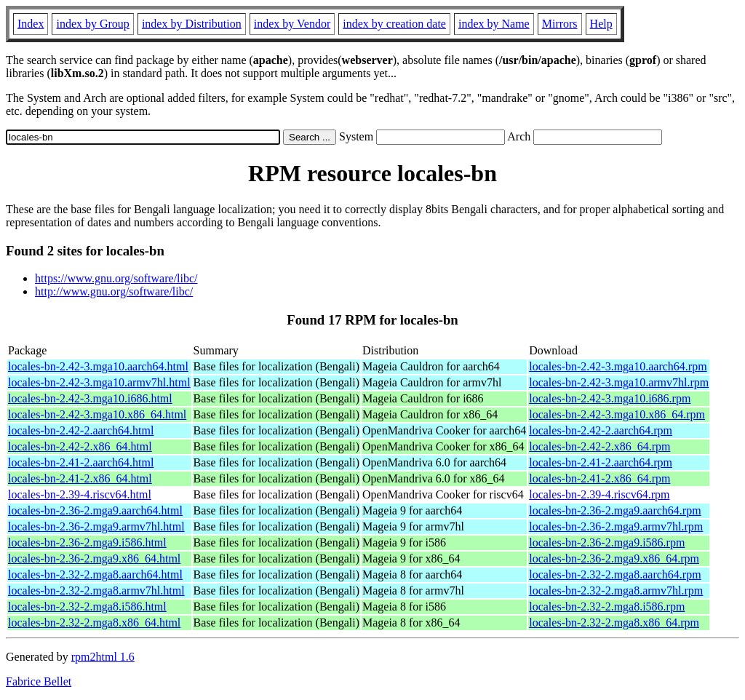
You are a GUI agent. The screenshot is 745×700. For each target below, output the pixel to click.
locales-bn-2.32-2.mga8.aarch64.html (95, 574)
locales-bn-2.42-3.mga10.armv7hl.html (99, 382)
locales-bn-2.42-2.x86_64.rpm (599, 446)
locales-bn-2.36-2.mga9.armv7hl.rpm (616, 526)
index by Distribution (192, 24)
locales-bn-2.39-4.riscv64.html (80, 494)
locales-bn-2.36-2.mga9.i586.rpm (607, 542)
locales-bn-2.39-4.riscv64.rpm (599, 494)
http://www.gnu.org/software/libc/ (114, 291)
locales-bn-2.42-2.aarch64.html (81, 430)
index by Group (92, 24)
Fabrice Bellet (39, 681)
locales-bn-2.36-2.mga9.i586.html (87, 542)
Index (31, 24)
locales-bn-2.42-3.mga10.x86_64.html (97, 414)
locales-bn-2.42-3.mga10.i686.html (90, 398)
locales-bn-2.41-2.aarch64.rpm (601, 462)
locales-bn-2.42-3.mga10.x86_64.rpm (617, 414)
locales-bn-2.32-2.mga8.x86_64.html (94, 623)
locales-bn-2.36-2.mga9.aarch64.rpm (615, 510)
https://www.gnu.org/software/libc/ (116, 278)
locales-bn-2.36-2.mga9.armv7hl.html (96, 526)
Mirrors (560, 24)
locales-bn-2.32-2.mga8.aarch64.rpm (615, 574)
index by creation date (394, 24)
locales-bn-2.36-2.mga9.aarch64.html (95, 510)
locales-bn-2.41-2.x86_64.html (80, 478)
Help (601, 24)
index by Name (494, 24)
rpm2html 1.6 (103, 657)
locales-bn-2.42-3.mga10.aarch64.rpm (618, 366)
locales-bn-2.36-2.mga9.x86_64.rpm (614, 558)
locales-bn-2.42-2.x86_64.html (80, 446)
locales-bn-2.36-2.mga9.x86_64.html (94, 558)
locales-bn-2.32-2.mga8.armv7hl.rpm (616, 590)
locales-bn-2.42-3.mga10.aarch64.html (98, 366)
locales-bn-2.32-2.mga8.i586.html (87, 606)
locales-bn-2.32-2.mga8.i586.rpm (607, 606)
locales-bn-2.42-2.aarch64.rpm (601, 430)
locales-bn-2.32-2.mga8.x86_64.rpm (614, 623)
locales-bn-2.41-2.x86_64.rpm (599, 478)
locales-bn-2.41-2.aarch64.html (81, 462)
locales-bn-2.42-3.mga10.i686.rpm (610, 398)
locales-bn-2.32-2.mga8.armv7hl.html (96, 590)
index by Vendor (292, 24)
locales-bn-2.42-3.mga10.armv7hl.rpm (619, 382)
